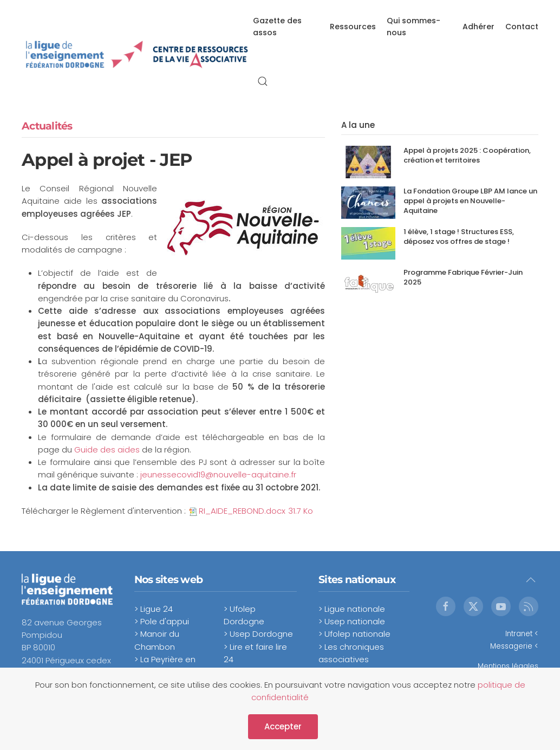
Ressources (353, 27)
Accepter (283, 726)
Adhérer (478, 27)
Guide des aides (106, 450)
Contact (522, 27)
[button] (263, 81)
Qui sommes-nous (414, 27)
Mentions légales (508, 666)
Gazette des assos (277, 27)
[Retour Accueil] (137, 54)
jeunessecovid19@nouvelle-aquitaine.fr (218, 474)
